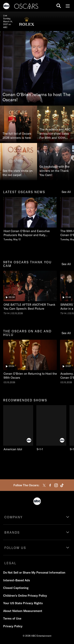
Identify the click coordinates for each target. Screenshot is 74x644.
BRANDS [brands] (12, 532)
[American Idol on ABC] (18, 428)
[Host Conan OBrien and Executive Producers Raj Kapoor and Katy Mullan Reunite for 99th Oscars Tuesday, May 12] (30, 219)
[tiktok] (62, 485)
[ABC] (6, 7)
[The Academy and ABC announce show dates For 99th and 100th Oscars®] (56, 124)
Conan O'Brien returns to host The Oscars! (37, 97)
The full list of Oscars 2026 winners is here (17, 136)
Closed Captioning (16, 588)
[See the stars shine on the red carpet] (19, 162)
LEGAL (10, 563)
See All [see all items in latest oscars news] (66, 192)
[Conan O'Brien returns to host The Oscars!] (37, 68)
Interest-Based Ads (17, 580)
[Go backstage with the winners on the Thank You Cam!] (56, 162)
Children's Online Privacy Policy (25, 596)
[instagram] (56, 485)
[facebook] (50, 485)
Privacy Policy (13, 626)
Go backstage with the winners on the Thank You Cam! (54, 171)
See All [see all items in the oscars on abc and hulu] (66, 333)
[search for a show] (59, 6)
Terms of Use (12, 618)
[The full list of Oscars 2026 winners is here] (19, 124)
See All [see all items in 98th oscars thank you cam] (66, 264)
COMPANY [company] (14, 517)
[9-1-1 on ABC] (51, 428)
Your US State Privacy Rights (23, 603)
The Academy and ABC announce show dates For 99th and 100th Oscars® (55, 134)
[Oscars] (26, 7)
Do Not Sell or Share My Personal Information (34, 572)
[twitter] (44, 485)
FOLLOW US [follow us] (15, 548)
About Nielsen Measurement (23, 611)
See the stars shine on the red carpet (18, 173)
